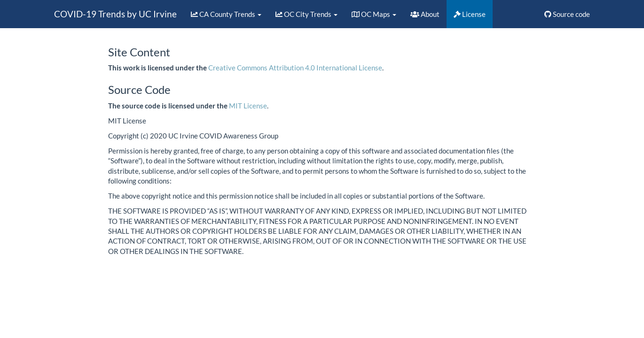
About (425, 14)
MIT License (248, 106)
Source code (567, 14)
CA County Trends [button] (226, 14)
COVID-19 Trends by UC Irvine (115, 14)
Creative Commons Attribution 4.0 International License (295, 68)
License (470, 14)
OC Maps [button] (374, 14)
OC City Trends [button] (306, 14)
